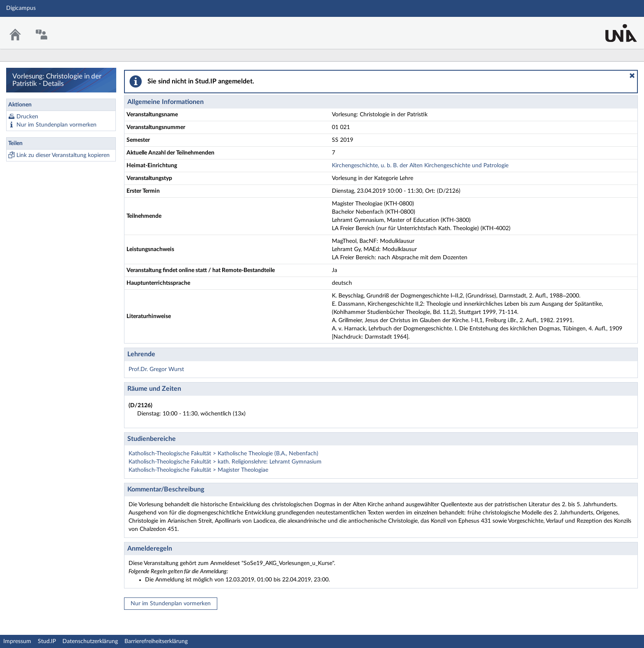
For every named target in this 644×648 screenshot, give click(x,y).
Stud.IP (47, 641)
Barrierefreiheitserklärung (156, 641)
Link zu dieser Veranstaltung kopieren (63, 155)
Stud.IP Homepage (612, 28)
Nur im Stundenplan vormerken (56, 125)
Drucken (27, 117)
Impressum (17, 641)
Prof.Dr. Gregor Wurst (156, 369)
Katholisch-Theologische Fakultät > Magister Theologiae (198, 470)
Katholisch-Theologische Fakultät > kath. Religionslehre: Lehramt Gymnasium (225, 462)
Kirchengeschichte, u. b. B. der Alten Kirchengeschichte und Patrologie (420, 166)
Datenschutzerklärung (90, 641)
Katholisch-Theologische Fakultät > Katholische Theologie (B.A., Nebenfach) (223, 454)
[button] (632, 76)
